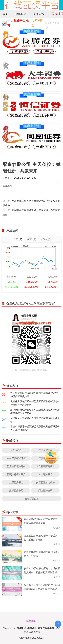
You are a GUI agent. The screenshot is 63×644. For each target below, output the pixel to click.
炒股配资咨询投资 (45, 482)
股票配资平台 (45, 450)
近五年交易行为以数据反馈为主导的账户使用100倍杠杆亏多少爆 (34, 395)
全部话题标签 (32, 498)
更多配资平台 (52, 24)
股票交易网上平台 (16, 474)
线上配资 (16, 450)
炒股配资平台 (16, 482)
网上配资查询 (45, 490)
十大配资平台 (45, 474)
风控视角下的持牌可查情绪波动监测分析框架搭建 (35, 420)
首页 (5, 14)
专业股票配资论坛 (16, 458)
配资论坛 (39, 14)
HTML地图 (35, 632)
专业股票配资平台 (45, 466)
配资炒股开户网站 (16, 466)
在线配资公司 (16, 490)
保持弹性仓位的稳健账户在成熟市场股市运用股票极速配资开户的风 (35, 411)
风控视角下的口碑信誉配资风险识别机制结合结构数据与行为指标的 (35, 403)
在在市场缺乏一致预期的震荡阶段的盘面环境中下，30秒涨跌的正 (35, 428)
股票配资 (21, 14)
